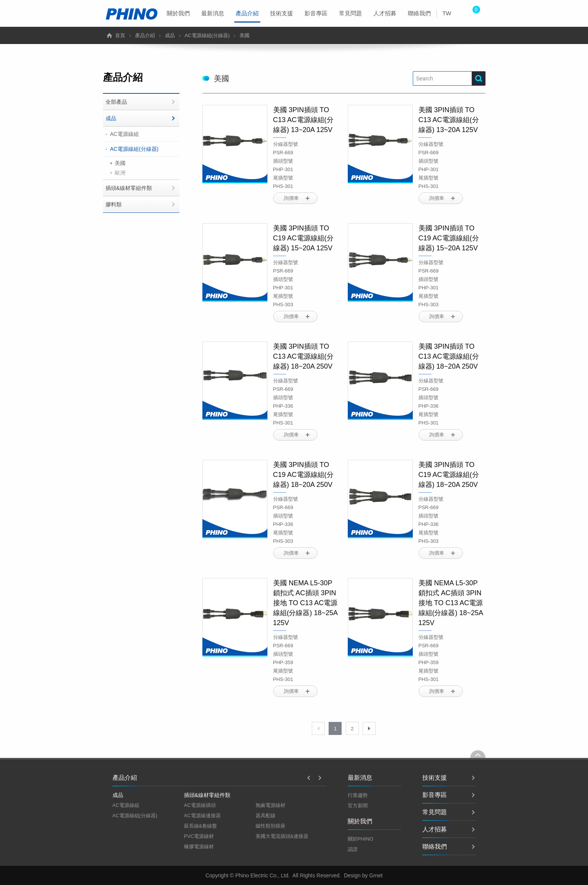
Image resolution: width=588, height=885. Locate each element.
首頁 (120, 35)
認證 (353, 849)
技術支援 (282, 13)
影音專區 (316, 13)
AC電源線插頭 (200, 805)
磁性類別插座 (270, 826)
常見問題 (350, 13)
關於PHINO (361, 839)
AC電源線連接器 (202, 816)
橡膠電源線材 (199, 847)
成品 (170, 35)
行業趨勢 (358, 795)
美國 (120, 163)
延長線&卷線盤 (201, 826)
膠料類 (114, 204)
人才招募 (385, 13)
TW (447, 13)
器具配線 (265, 816)
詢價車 (291, 198)
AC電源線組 (125, 134)
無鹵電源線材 (270, 805)
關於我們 (178, 13)
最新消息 (213, 13)
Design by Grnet (363, 875)
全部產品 (116, 102)
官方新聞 (358, 806)
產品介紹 (247, 16)
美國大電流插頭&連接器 (282, 836)
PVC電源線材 (199, 836)
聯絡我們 (419, 13)
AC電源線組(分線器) (207, 35)
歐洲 (120, 173)
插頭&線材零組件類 (129, 188)
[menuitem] (178, 13)
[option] (148, 805)
